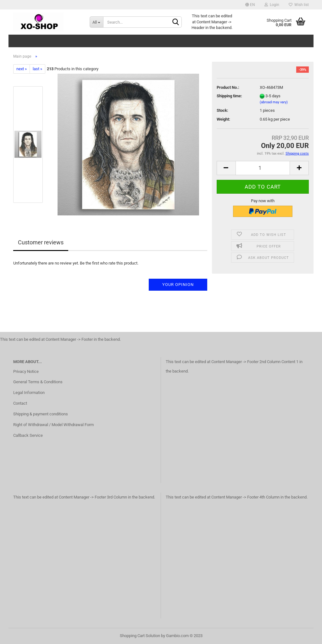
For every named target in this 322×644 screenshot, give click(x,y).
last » (37, 69)
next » (22, 69)
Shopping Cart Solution (140, 636)
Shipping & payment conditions (41, 414)
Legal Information (29, 393)
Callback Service (28, 435)
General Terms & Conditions (38, 382)
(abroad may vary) (274, 102)
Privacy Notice (26, 371)
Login (272, 5)
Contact (20, 403)
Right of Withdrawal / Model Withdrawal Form (53, 425)
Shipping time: (229, 96)
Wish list (299, 5)
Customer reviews (41, 242)
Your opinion (178, 285)
